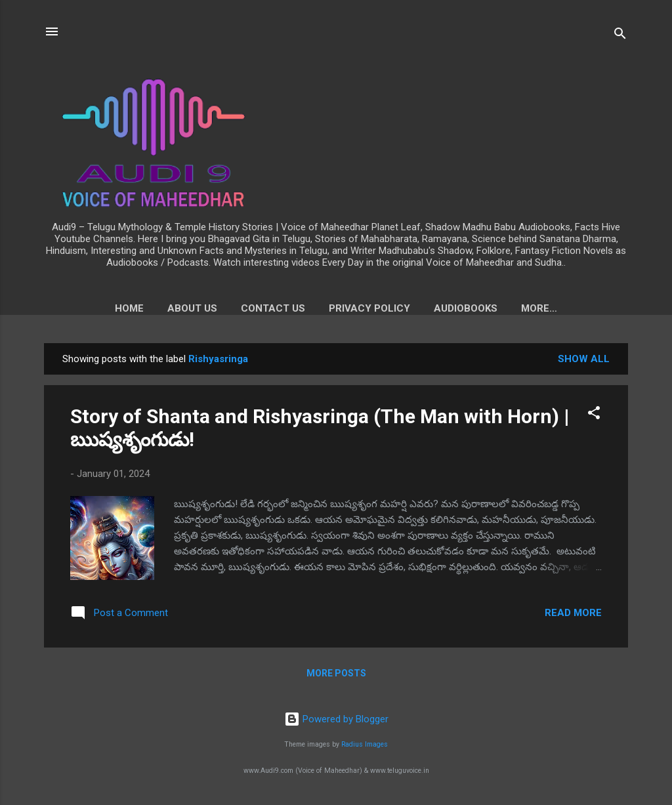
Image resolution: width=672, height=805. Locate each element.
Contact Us (236, 308)
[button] (594, 418)
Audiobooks (429, 308)
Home (93, 308)
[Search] (620, 36)
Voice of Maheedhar (539, 308)
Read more (573, 615)
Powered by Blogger (336, 719)
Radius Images (365, 745)
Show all (584, 361)
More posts (336, 676)
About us (156, 308)
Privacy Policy (333, 308)
